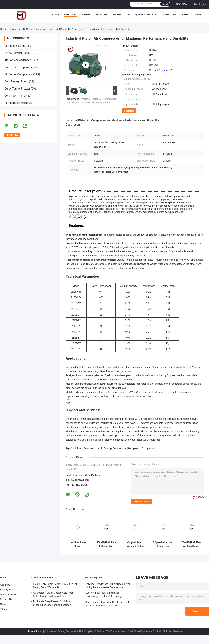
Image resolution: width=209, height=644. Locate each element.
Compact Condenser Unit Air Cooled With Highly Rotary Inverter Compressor (108, 586)
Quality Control (146, 15)
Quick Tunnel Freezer (17, 89)
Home (55, 15)
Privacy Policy (35, 631)
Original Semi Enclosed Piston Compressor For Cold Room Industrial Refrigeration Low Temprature (135, 544)
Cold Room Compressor (84, 448)
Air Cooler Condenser (18, 60)
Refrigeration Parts (16, 103)
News (185, 15)
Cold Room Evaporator (18, 67)
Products (70, 15)
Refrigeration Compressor (141, 448)
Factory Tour (121, 15)
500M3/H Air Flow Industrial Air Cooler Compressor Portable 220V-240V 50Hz (106, 544)
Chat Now (182, 4)
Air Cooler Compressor (35, 29)
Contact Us (169, 15)
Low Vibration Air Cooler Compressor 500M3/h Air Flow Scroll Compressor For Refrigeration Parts (78, 544)
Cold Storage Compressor (112, 448)
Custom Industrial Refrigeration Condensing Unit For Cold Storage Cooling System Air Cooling (104, 595)
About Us (101, 15)
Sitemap (5, 609)
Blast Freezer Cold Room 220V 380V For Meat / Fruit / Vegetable (55, 586)
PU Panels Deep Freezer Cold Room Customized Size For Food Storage (53, 603)
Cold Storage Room (16, 81)
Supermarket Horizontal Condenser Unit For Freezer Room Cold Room (107, 604)
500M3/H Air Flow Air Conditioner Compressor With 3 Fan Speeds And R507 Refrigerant (191, 544)
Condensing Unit (15, 46)
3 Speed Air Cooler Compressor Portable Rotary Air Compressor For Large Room (163, 544)
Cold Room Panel (15, 96)
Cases (198, 15)
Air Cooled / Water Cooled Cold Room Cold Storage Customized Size (54, 594)
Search (165, 4)
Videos (86, 15)
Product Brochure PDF (161, 70)
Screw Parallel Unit (16, 53)
